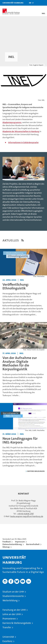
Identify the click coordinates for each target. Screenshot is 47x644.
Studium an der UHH (13, 592)
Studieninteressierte (13, 596)
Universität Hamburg (13, 3)
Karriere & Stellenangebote (17, 623)
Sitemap (6, 547)
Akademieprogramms (12, 122)
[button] (31, 3)
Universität (8, 637)
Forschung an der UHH (14, 610)
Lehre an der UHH (12, 614)
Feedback (7, 542)
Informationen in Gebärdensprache (23, 142)
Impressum (20, 542)
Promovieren (9, 619)
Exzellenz (7, 641)
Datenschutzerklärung (12, 544)
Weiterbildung (10, 600)
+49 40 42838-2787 (26, 514)
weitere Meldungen (36, 471)
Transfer (7, 627)
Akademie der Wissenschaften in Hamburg (21, 131)
